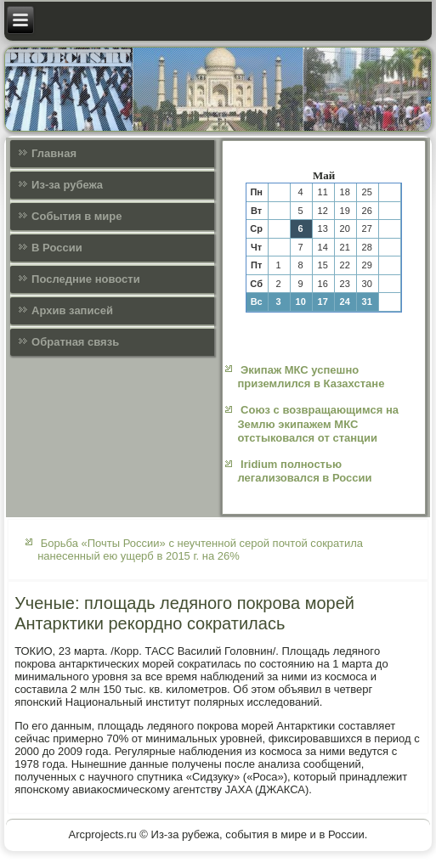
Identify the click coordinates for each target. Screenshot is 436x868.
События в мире (76, 216)
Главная (54, 153)
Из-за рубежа (67, 185)
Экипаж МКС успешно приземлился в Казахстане (311, 377)
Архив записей (72, 310)
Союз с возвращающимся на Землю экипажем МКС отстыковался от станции (318, 424)
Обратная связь (75, 342)
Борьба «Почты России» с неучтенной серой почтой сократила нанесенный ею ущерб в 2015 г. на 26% (200, 550)
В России (57, 248)
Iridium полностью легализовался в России (304, 471)
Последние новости (86, 279)
